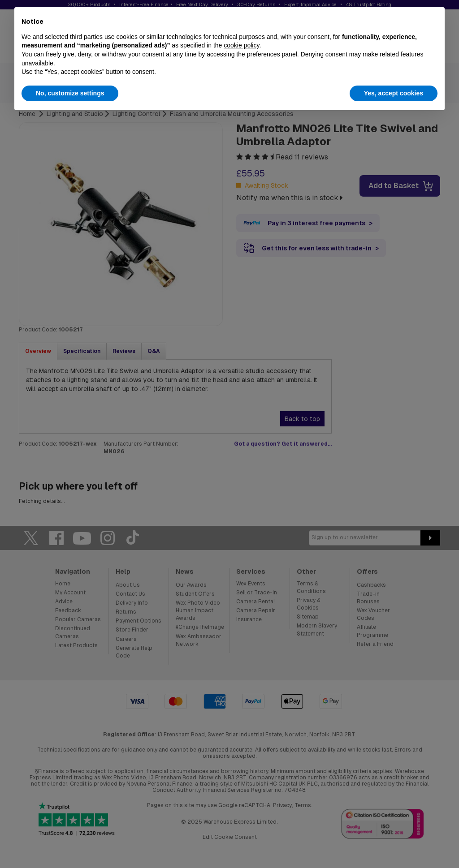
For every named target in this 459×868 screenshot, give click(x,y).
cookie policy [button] (241, 45)
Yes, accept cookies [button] (394, 93)
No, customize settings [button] (70, 93)
